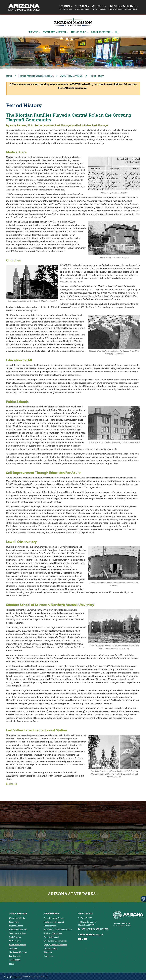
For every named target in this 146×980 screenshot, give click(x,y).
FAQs (12, 964)
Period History (24, 106)
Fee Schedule (15, 956)
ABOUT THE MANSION (55, 32)
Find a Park (14, 922)
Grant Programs (51, 926)
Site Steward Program (18, 952)
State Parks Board (51, 937)
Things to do (79, 32)
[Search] (117, 32)
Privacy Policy (16, 977)
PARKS (66, 8)
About (99, 8)
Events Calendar (16, 926)
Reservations (124, 8)
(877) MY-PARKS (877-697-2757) (93, 929)
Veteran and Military (18, 933)
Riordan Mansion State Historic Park (36, 76)
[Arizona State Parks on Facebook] (79, 939)
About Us (48, 952)
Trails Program (15, 937)
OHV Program (15, 941)
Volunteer (13, 948)
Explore (34, 32)
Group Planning (102, 32)
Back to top (12, 784)
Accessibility (14, 960)
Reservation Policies (18, 945)
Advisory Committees (53, 933)
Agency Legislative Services (55, 945)
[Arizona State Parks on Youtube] (85, 939)
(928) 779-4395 (85, 918)
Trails (82, 8)
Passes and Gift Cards (18, 929)
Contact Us (49, 956)
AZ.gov (7, 977)
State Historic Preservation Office (58, 929)
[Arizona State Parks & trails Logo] (24, 7)
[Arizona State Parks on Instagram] (82, 939)
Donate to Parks (51, 948)
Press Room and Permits (54, 918)
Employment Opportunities (55, 941)
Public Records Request (54, 922)
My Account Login (17, 918)
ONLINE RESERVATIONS (91, 935)
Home (9, 76)
